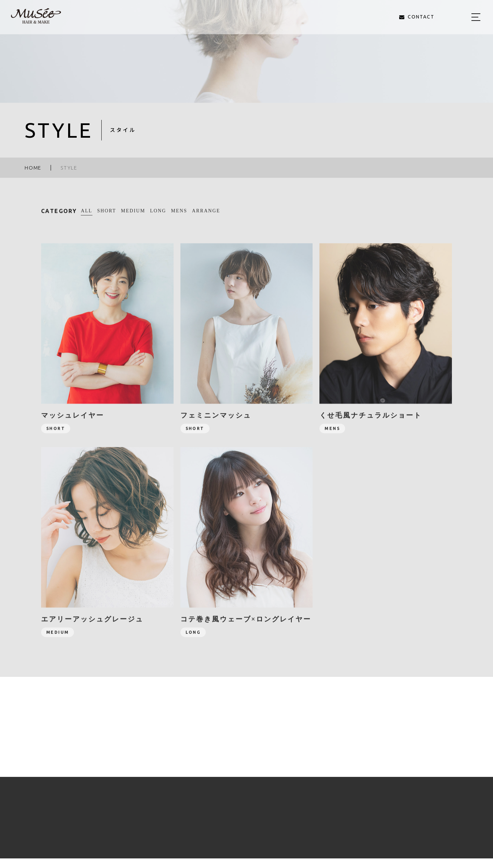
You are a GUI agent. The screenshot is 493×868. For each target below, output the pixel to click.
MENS (179, 215)
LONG (158, 215)
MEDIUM (133, 215)
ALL (87, 214)
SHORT (107, 215)
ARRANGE (206, 215)
